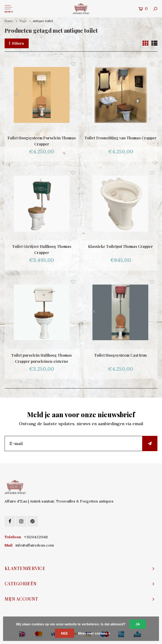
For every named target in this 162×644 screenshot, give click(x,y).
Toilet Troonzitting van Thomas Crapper (121, 138)
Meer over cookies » (94, 633)
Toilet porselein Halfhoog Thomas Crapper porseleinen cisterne (41, 358)
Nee (65, 633)
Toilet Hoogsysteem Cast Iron (121, 355)
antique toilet (43, 21)
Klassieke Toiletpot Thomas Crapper (121, 246)
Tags (23, 21)
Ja (138, 624)
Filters (17, 43)
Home (9, 21)
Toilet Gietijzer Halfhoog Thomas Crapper (42, 249)
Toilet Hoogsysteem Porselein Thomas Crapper (41, 141)
